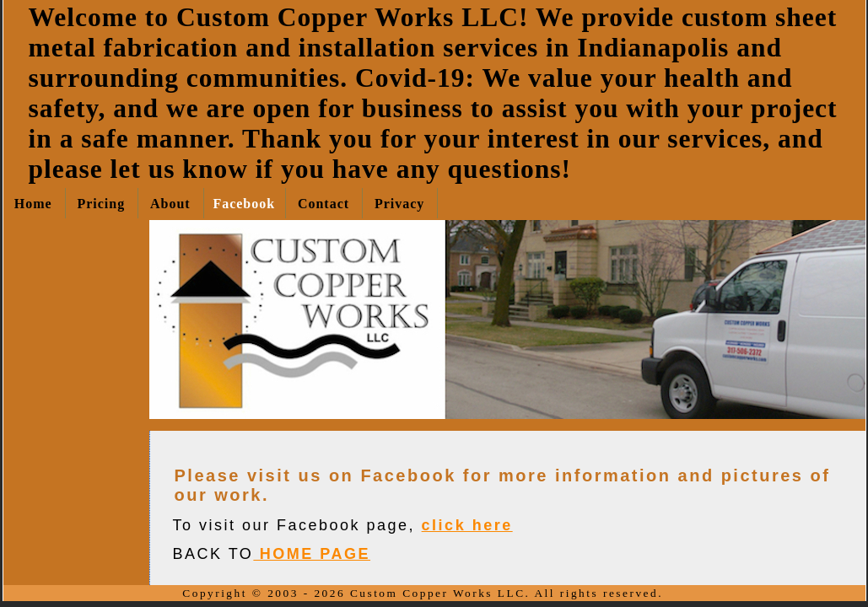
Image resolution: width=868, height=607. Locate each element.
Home (33, 204)
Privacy (399, 204)
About (170, 204)
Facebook (244, 204)
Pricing (101, 204)
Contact (323, 204)
